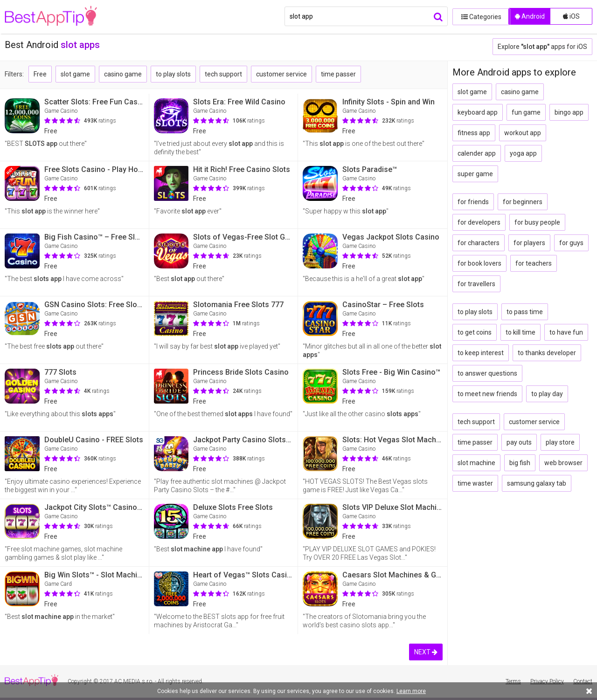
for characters (479, 243)
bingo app (569, 112)
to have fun (566, 332)
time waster (475, 483)
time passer (338, 74)
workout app (523, 133)
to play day (547, 394)
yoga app (523, 153)
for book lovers (479, 263)
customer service (281, 74)
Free (40, 74)
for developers (479, 222)
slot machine (476, 463)
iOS (571, 16)
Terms (513, 681)
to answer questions (487, 373)
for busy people (537, 222)
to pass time (525, 312)
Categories (478, 16)
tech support (223, 74)
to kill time (521, 332)
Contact (583, 681)
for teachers (534, 263)
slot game (75, 74)
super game (475, 174)
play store (560, 442)
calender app (477, 153)
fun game (526, 112)
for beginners (523, 202)
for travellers (476, 284)
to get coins (475, 332)
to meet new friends (487, 394)
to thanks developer (547, 353)
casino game (123, 74)
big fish (520, 463)
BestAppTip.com (52, 17)
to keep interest (481, 353)
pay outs (519, 442)
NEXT (426, 652)
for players (529, 243)
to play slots (173, 74)
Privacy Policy (547, 681)
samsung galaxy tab (537, 483)
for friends (473, 202)
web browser (563, 463)
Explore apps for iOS (542, 47)
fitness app (474, 133)
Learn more (411, 691)
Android (530, 16)
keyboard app (478, 112)
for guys (571, 243)
